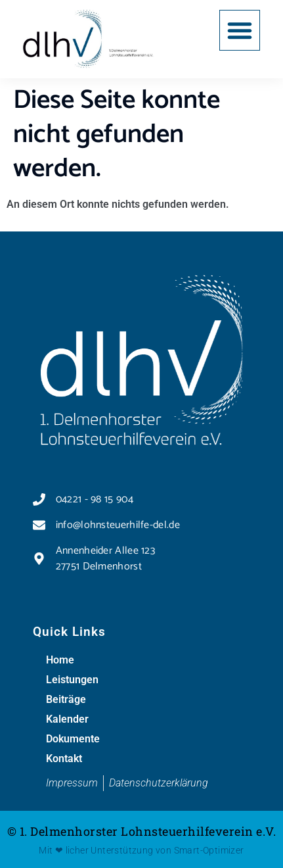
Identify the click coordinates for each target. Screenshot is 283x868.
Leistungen (72, 680)
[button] (240, 30)
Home (60, 660)
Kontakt (64, 759)
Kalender (67, 719)
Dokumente (73, 739)
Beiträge (66, 699)
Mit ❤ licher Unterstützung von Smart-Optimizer (141, 850)
